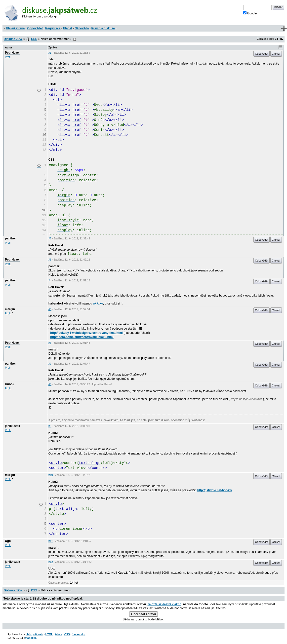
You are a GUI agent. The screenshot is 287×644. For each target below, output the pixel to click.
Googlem (251, 13)
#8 (50, 384)
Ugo (8, 541)
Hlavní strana (15, 28)
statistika (31, 638)
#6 (50, 343)
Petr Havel (12, 53)
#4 (50, 280)
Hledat (67, 28)
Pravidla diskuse (103, 28)
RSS (75, 39)
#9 (50, 426)
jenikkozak (13, 426)
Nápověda (82, 28)
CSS (34, 39)
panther (10, 238)
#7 (50, 364)
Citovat (276, 54)
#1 (50, 53)
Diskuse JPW (13, 39)
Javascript (79, 634)
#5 (50, 309)
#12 (51, 562)
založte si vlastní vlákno (164, 604)
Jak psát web (35, 634)
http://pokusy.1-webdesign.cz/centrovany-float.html (86, 333)
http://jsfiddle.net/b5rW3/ (215, 490)
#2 (50, 238)
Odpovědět (35, 28)
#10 (51, 475)
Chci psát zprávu (143, 614)
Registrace (53, 28)
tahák (58, 634)
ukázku (98, 303)
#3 (50, 260)
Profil (8, 57)
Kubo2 (10, 384)
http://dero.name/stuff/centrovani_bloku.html (82, 337)
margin (10, 309)
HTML (49, 634)
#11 (51, 541)
